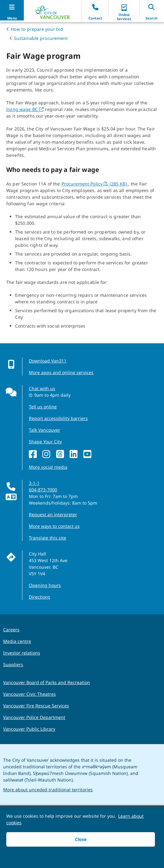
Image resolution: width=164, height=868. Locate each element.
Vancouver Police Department (34, 717)
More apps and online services (61, 372)
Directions (40, 597)
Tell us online (43, 407)
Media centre (17, 641)
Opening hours (45, 585)
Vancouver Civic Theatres (29, 694)
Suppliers (13, 664)
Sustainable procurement (41, 38)
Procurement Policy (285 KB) (95, 184)
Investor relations (22, 653)
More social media (48, 467)
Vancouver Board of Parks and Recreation (47, 682)
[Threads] (62, 454)
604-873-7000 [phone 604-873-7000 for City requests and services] (43, 490)
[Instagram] (48, 454)
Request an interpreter (53, 514)
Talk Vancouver (45, 430)
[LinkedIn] (75, 454)
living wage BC (25, 109)
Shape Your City (45, 442)
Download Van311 (48, 361)
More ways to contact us (54, 526)
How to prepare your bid (37, 29)
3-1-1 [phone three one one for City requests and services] (34, 483)
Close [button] (81, 839)
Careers (11, 630)
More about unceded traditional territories (48, 790)
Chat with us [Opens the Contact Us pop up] (42, 388)
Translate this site (48, 538)
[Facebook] (34, 454)
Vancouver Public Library (29, 729)
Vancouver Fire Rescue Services (36, 706)
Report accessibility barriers (58, 418)
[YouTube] (89, 454)
